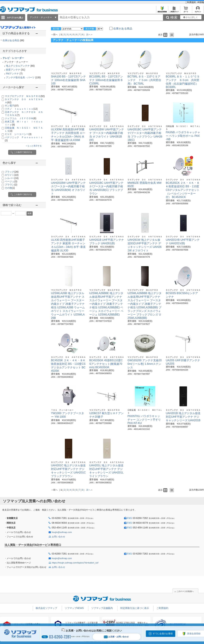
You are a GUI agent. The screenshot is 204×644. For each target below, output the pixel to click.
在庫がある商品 (13, 40)
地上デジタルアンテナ (18, 66)
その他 (10, 188)
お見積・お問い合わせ (116, 637)
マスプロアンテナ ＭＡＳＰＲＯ (25, 96)
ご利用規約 (191, 2)
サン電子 (12, 106)
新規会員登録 (162, 11)
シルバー (12, 178)
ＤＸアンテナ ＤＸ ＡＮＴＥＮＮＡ (68, 126)
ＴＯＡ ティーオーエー (62, 410)
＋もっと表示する (33, 146)
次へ (88, 34)
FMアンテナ (12, 74)
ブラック (12, 172)
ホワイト (12, 175)
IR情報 (201, 2)
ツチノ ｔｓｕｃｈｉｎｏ (21, 109)
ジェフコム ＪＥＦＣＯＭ (20, 118)
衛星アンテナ (13, 70)
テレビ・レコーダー (13, 58)
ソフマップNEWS (74, 608)
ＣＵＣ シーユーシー (18, 134)
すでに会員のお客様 (163, 634)
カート (186, 11)
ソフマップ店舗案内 (102, 608)
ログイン (198, 11)
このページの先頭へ (185, 591)
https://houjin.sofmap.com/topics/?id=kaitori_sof (75, 563)
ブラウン (11, 185)
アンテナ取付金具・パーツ (20, 77)
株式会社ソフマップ (46, 608)
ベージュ (11, 181)
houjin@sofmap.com (62, 532)
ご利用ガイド (174, 11)
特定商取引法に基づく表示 (135, 608)
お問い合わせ (58, 537)
